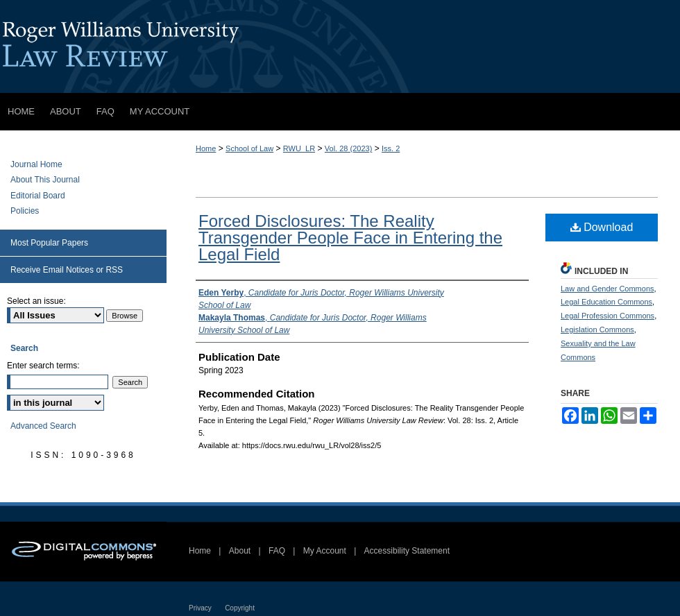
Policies (25, 211)
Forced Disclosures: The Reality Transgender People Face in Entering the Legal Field (350, 238)
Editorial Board (38, 196)
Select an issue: (36, 301)
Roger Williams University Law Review (340, 46)
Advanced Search (43, 426)
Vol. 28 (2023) (349, 148)
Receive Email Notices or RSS (67, 270)
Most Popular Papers (49, 243)
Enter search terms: (43, 366)
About (240, 551)
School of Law (249, 148)
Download (602, 227)
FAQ (277, 551)
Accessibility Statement (407, 551)
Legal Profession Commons (607, 316)
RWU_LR (299, 148)
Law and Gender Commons (607, 289)
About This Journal (45, 180)
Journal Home (36, 164)
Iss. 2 (391, 148)
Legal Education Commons (606, 302)
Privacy (200, 608)
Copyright (240, 608)
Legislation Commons (597, 330)
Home (206, 148)
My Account (325, 551)
